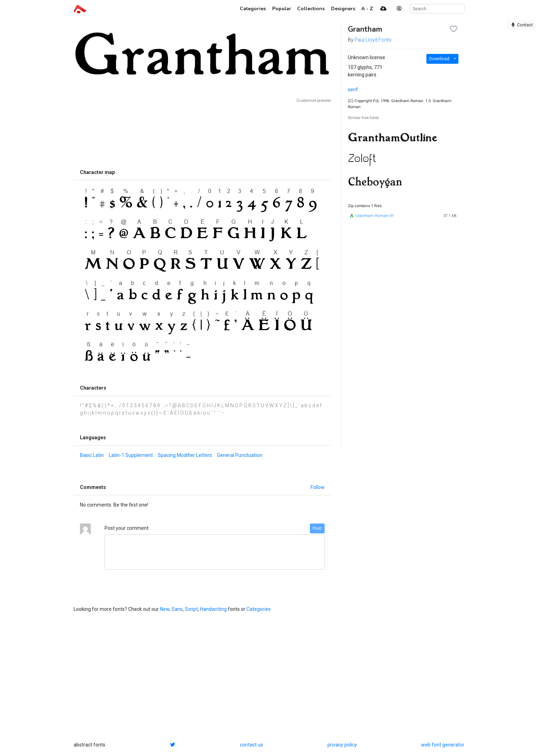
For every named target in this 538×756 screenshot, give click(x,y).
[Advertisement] (202, 135)
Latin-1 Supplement (131, 455)
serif (353, 89)
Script (191, 609)
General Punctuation (240, 455)
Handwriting (213, 609)
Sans (177, 609)
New (165, 609)
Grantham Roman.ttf (374, 216)
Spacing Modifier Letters (185, 455)
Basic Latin (92, 455)
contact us (251, 745)
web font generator (443, 745)
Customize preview (314, 101)
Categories (259, 609)
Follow (318, 487)
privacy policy (342, 745)
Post (317, 528)
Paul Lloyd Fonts (373, 40)
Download (439, 59)
